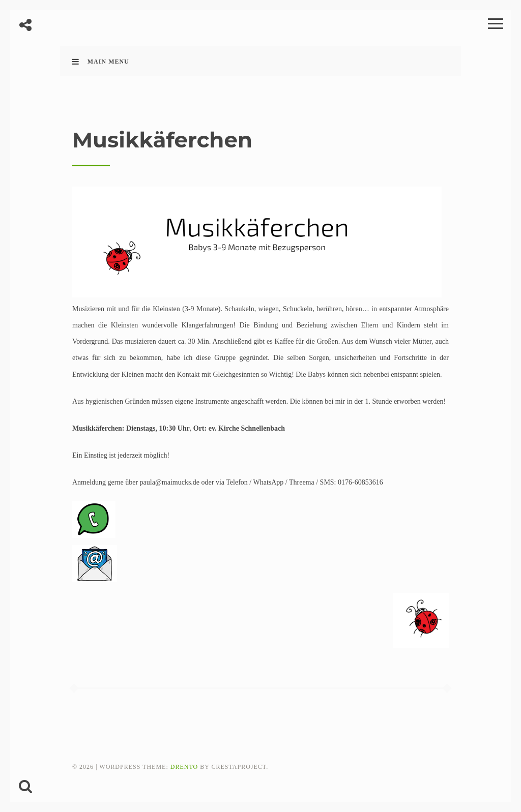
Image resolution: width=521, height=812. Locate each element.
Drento (184, 767)
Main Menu (100, 62)
